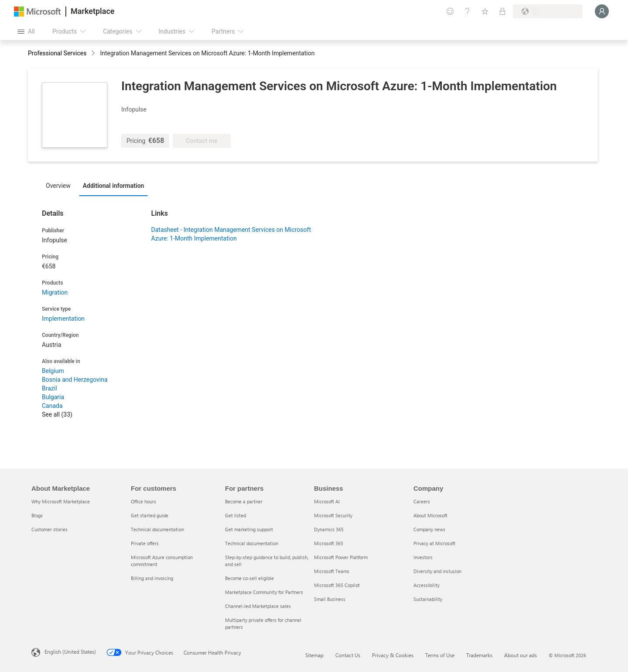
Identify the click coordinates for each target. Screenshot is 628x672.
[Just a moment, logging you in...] (602, 11)
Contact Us (348, 655)
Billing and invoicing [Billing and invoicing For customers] (152, 578)
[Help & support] (468, 11)
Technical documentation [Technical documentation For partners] (252, 543)
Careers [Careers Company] (422, 501)
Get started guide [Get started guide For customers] (150, 515)
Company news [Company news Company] (429, 529)
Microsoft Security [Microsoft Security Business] (333, 515)
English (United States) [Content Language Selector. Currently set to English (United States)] (70, 652)
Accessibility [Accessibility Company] (427, 585)
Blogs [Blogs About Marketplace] (37, 515)
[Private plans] (502, 11)
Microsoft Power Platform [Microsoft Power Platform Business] (341, 557)
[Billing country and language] (548, 11)
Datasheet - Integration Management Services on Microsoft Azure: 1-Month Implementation (231, 234)
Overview (58, 186)
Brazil (49, 388)
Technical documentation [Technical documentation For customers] (157, 529)
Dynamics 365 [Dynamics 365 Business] (329, 529)
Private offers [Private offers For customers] (145, 543)
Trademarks (479, 655)
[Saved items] (485, 11)
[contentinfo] (94, 54)
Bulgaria (53, 397)
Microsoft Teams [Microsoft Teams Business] (332, 571)
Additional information (114, 186)
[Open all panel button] (26, 31)
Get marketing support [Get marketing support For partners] (249, 529)
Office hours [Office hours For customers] (143, 501)
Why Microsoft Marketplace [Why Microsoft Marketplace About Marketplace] (61, 501)
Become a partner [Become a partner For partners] (244, 501)
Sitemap (314, 655)
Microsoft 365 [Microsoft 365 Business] (329, 543)
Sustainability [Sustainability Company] (428, 599)
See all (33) (57, 414)
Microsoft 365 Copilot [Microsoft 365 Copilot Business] (337, 585)
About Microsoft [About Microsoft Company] (430, 515)
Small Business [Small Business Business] (330, 599)
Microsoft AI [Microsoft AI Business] (327, 501)
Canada (52, 406)
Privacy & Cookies (393, 655)
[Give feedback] (450, 11)
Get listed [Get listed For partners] (235, 515)
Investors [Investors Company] (423, 557)
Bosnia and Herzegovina (75, 380)
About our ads (520, 655)
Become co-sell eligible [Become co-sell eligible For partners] (249, 578)
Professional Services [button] (57, 53)
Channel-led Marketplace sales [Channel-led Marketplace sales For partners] (258, 606)
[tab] (60, 185)
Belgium (53, 371)
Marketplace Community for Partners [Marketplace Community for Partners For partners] (264, 592)
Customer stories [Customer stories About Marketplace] (49, 529)
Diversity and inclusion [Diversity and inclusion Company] (437, 571)
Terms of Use (440, 655)
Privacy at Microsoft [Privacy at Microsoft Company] (434, 543)
